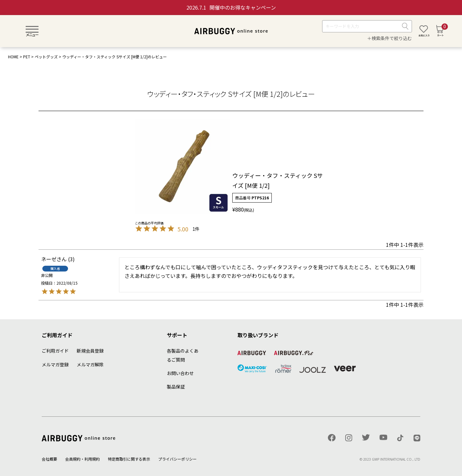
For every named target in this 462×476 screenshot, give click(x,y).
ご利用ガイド (55, 351)
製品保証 (176, 387)
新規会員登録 (90, 351)
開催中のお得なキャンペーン (231, 7)
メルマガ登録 (55, 364)
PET (27, 57)
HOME (13, 57)
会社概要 (49, 459)
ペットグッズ (46, 57)
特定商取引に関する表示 (129, 459)
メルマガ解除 (90, 364)
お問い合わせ (180, 373)
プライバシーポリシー (177, 459)
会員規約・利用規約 (82, 459)
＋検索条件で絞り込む (389, 38)
